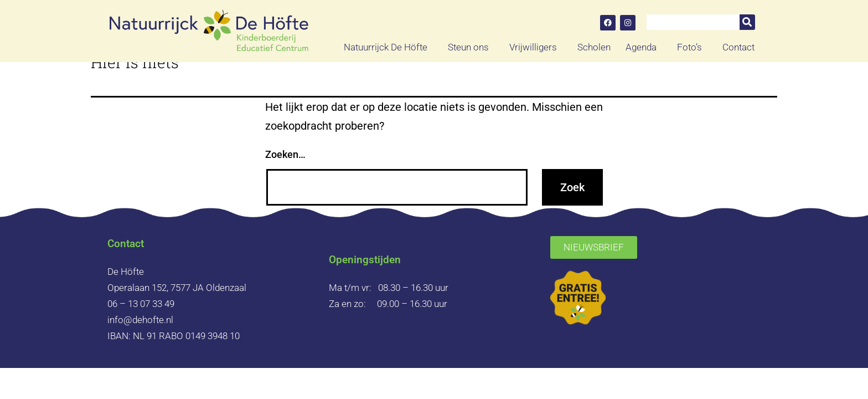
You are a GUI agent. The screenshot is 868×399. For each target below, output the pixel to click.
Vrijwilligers (536, 47)
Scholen (594, 47)
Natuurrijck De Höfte (388, 47)
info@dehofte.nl (140, 320)
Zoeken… (285, 154)
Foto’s (692, 47)
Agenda (644, 47)
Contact (738, 47)
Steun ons (471, 47)
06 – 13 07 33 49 (141, 304)
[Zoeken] (747, 22)
